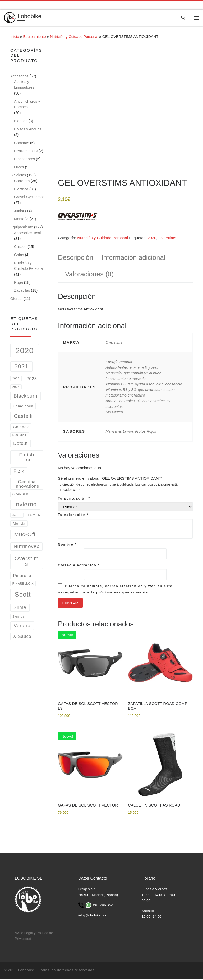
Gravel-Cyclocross (29, 197)
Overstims (167, 238)
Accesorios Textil (28, 233)
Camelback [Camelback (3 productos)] (23, 406)
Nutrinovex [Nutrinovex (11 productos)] (26, 547)
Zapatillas (22, 291)
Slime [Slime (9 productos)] (20, 608)
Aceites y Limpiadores (24, 85)
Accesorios (19, 76)
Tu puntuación (74, 499)
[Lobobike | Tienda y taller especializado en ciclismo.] (10, 18)
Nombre (67, 545)
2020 (152, 238)
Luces (19, 167)
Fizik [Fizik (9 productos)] (19, 472)
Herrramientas (26, 151)
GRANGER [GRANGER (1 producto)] (20, 495)
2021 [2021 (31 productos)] (21, 367)
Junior (19, 211)
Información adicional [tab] (133, 258)
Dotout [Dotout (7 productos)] (20, 444)
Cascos (20, 247)
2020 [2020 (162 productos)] (24, 351)
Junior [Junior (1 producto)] (17, 516)
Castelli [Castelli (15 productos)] (23, 417)
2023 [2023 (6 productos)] (32, 379)
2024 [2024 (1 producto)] (16, 387)
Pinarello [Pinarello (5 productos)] (22, 576)
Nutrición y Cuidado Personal (74, 37)
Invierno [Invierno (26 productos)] (26, 505)
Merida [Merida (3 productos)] (19, 524)
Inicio (15, 37)
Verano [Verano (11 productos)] (22, 626)
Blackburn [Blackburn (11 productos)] (25, 396)
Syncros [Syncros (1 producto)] (19, 617)
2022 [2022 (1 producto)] (16, 379)
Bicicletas (18, 176)
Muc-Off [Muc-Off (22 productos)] (25, 535)
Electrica (21, 189)
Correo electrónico (79, 566)
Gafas (19, 255)
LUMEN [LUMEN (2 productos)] (34, 516)
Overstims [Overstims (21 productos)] (27, 562)
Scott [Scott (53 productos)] (23, 595)
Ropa (19, 283)
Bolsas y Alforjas (28, 129)
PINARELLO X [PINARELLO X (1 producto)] (23, 584)
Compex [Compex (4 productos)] (21, 427)
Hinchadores (24, 159)
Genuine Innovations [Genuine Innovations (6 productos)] (27, 484)
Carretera (22, 181)
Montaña (21, 219)
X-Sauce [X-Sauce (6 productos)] (22, 637)
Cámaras (22, 143)
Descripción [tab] (76, 258)
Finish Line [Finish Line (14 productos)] (27, 458)
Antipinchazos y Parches (27, 105)
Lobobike (26, 971)
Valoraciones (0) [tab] (89, 275)
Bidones (21, 121)
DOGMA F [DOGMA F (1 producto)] (20, 435)
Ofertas (16, 299)
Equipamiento (35, 37)
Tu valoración (73, 515)
